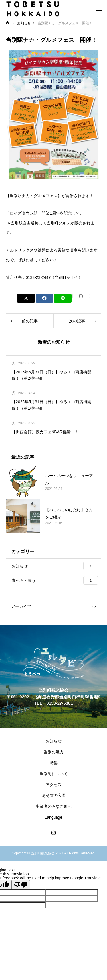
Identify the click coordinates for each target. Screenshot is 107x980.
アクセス (54, 785)
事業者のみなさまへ (54, 806)
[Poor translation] (21, 885)
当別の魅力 (54, 752)
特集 (54, 763)
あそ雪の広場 (54, 795)
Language (53, 817)
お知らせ (54, 741)
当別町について (54, 774)
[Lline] (63, 298)
